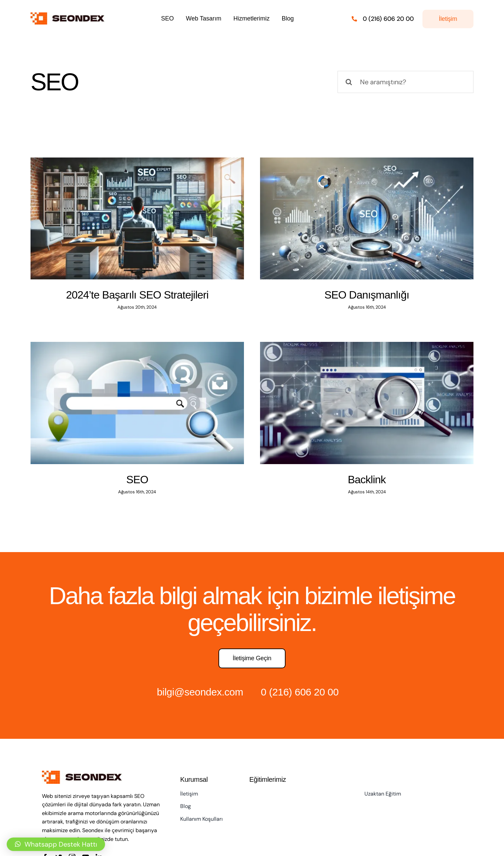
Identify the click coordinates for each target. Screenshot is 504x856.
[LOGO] (69, 16)
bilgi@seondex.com (200, 692)
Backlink (367, 480)
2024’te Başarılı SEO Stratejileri (137, 295)
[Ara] (349, 82)
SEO (137, 480)
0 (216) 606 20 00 (300, 692)
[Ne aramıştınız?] (406, 82)
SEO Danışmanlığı (367, 295)
